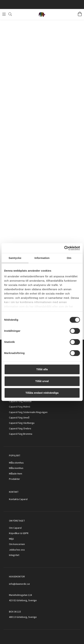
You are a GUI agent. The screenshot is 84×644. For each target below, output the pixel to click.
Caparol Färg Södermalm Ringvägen (28, 412)
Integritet (14, 555)
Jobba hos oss (17, 550)
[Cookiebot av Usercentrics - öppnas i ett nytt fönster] (64, 248)
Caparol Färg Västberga (22, 423)
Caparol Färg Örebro (20, 429)
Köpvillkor (14, 533)
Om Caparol (15, 528)
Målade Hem (16, 474)
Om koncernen (17, 544)
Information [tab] (42, 258)
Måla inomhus (16, 468)
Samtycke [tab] (15, 258)
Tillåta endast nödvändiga (42, 393)
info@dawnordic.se (19, 584)
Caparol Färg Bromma (21, 434)
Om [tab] (69, 258)
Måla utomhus (16, 463)
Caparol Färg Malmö (20, 407)
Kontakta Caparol (18, 499)
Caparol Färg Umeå (19, 418)
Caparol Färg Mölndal (20, 401)
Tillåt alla (42, 369)
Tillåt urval (42, 381)
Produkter (14, 479)
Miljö (11, 539)
